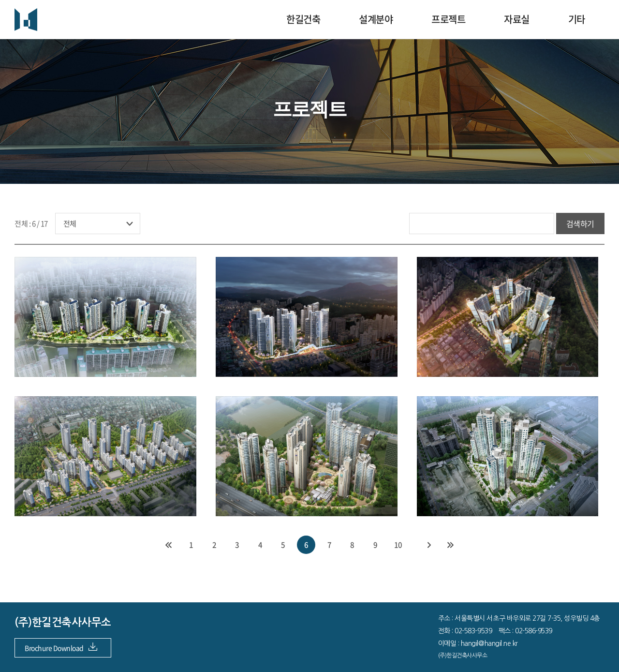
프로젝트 (448, 19)
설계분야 (376, 19)
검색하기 (580, 224)
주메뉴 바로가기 (0, 0)
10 (398, 545)
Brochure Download (61, 648)
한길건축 (303, 19)
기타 (577, 19)
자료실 (517, 19)
